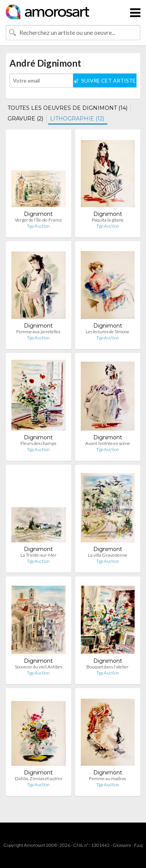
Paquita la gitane (108, 220)
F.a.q (138, 845)
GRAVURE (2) (25, 119)
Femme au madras (108, 778)
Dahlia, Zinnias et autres (38, 778)
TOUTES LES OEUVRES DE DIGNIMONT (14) (68, 108)
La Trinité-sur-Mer (38, 555)
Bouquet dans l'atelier (108, 667)
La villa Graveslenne (108, 555)
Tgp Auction (38, 226)
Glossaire (122, 845)
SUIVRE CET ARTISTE (105, 80)
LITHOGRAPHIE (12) (77, 119)
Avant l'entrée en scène (108, 443)
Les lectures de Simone (108, 332)
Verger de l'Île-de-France (38, 220)
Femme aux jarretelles (38, 332)
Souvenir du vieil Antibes (38, 667)
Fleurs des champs (38, 443)
